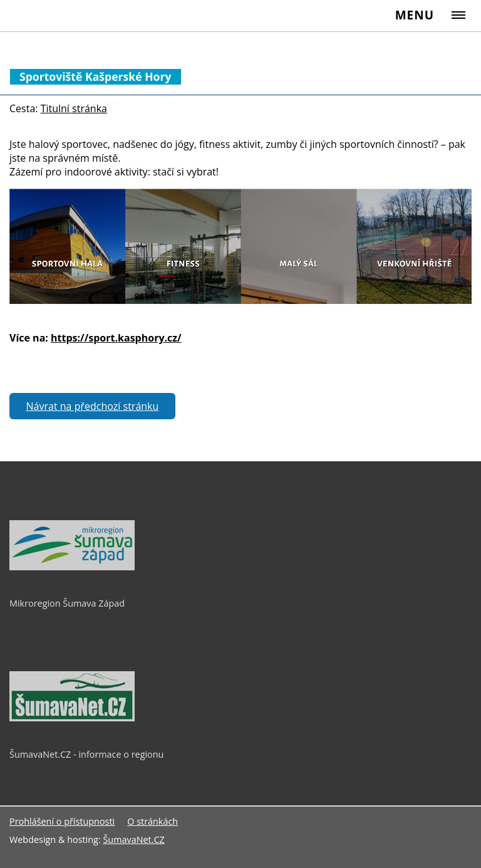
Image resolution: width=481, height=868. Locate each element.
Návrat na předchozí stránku (93, 406)
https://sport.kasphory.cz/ (116, 338)
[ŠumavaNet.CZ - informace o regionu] (72, 718)
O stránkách (153, 821)
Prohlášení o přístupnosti (62, 821)
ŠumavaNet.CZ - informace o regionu (86, 754)
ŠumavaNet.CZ (133, 839)
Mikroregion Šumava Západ (67, 603)
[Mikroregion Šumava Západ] (72, 567)
